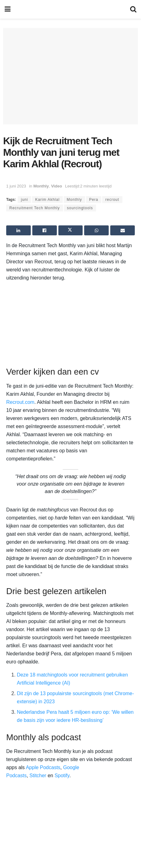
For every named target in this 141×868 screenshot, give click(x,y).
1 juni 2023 (16, 186)
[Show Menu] (8, 9)
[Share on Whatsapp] (96, 230)
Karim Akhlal (47, 200)
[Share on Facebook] (45, 230)
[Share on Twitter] (71, 230)
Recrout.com (20, 402)
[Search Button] (133, 9)
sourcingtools (80, 208)
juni (24, 200)
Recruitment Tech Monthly (35, 208)
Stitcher (38, 776)
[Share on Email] (123, 230)
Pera (94, 200)
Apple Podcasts (43, 767)
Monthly (41, 186)
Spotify (62, 776)
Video (56, 186)
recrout (112, 200)
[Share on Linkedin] (18, 230)
